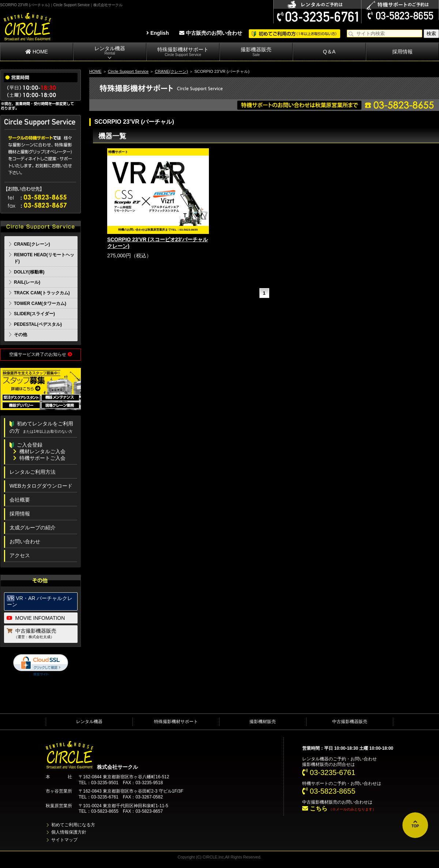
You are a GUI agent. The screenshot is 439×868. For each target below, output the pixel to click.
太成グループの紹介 (33, 528)
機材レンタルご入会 (39, 451)
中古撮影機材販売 (320, 802)
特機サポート (315, 783)
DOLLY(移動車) (29, 272)
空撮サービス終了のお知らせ (40, 354)
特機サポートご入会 (39, 458)
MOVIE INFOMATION (36, 618)
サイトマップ (64, 840)
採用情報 (402, 52)
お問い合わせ (25, 541)
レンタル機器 (110, 51)
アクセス (20, 555)
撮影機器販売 (256, 52)
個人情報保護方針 (69, 832)
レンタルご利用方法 (33, 472)
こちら (315, 809)
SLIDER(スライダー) (34, 314)
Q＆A (329, 52)
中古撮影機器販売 (41, 634)
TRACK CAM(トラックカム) (42, 293)
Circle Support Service (128, 71)
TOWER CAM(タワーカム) (40, 303)
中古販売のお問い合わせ (211, 33)
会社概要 (20, 500)
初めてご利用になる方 (73, 825)
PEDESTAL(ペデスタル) (38, 324)
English (157, 33)
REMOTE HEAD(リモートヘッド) (44, 258)
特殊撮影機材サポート (183, 52)
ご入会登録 (26, 445)
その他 (20, 335)
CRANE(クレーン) (171, 71)
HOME (37, 52)
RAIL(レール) (27, 282)
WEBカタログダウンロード (41, 486)
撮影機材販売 (263, 722)
